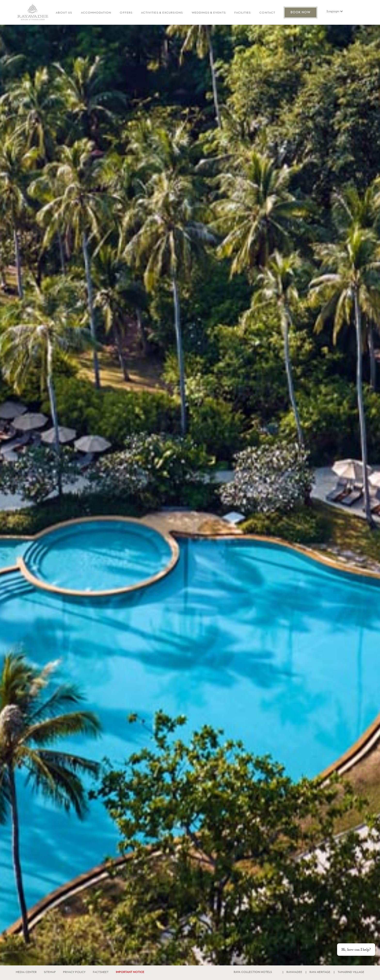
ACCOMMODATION (96, 13)
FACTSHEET (101, 972)
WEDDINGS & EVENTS (209, 13)
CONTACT (267, 13)
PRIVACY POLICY (74, 972)
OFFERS (126, 13)
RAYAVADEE (294, 972)
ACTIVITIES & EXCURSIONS (162, 13)
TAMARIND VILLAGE (351, 972)
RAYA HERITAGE (320, 972)
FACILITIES (243, 13)
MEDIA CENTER (26, 972)
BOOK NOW (301, 12)
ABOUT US (64, 13)
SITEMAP (50, 972)
